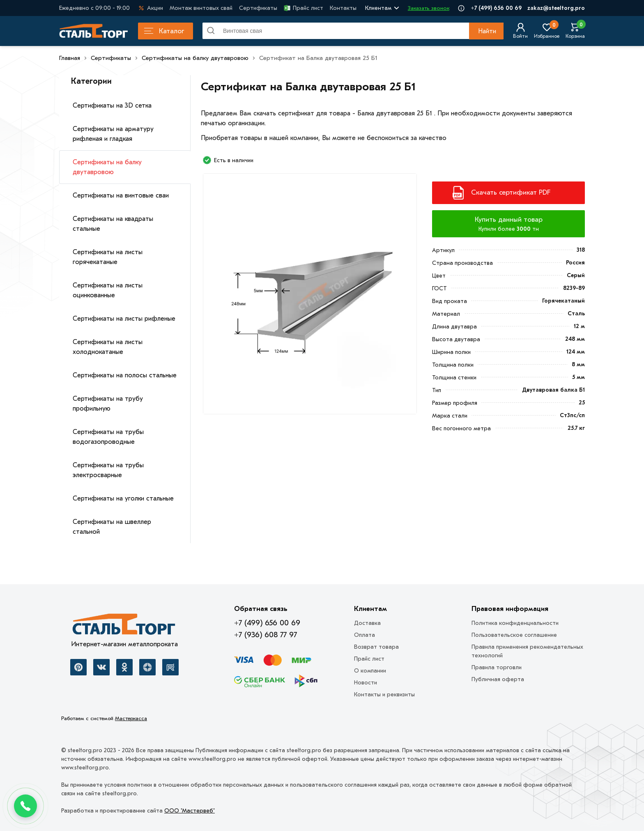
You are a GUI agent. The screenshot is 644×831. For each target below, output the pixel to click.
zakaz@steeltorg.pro (556, 8)
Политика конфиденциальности (515, 623)
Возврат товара (376, 647)
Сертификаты (258, 8)
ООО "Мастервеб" (190, 811)
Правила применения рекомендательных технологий (527, 651)
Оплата (365, 635)
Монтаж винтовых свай (201, 8)
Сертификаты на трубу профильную (108, 404)
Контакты (343, 8)
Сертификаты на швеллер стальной (112, 527)
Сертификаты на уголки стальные (123, 498)
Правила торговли (497, 667)
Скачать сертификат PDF (511, 192)
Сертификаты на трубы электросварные (108, 470)
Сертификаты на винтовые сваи (121, 195)
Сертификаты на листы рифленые (124, 319)
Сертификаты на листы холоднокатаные (108, 347)
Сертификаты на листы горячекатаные (108, 257)
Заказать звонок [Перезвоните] (429, 8)
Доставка (367, 623)
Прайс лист (304, 8)
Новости (366, 683)
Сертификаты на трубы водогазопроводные (108, 437)
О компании (370, 671)
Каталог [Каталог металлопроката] (164, 31)
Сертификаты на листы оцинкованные (108, 290)
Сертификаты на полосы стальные (125, 375)
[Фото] (310, 297)
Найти (487, 31)
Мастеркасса (131, 718)
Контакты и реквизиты (384, 694)
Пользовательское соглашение (514, 635)
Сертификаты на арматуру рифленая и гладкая (113, 134)
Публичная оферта (498, 679)
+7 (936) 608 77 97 (266, 635)
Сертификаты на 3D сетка (112, 106)
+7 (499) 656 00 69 (496, 8)
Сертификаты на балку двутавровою (107, 167)
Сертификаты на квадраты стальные (113, 224)
